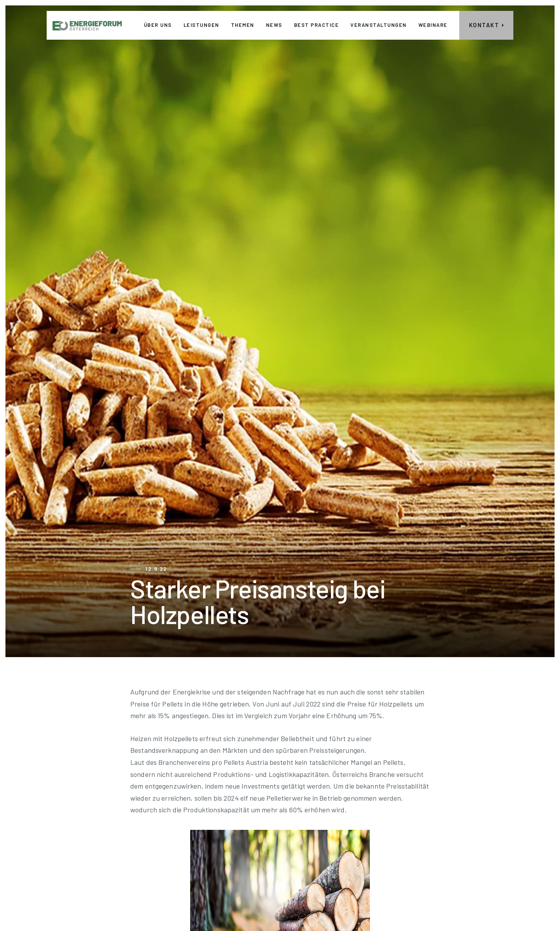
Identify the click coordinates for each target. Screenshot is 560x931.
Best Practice (317, 25)
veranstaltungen (379, 25)
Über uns (158, 25)
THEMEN (243, 25)
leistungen (201, 25)
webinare (433, 25)
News (274, 25)
